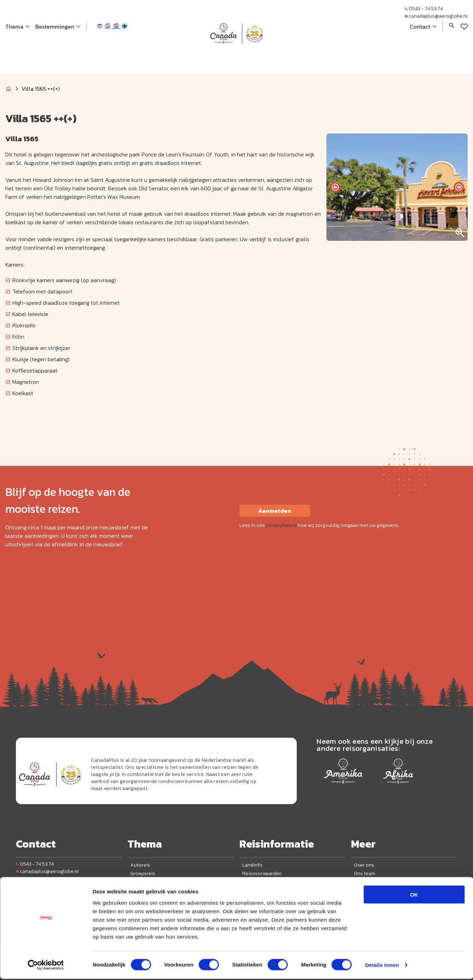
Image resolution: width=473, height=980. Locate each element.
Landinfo (252, 865)
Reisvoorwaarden (262, 874)
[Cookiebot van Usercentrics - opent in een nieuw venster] (46, 966)
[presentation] (335, 187)
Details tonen (382, 966)
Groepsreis (143, 874)
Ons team (365, 874)
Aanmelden (275, 511)
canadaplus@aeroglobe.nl (436, 16)
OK (414, 895)
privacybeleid (281, 525)
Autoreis (140, 865)
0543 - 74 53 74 (424, 9)
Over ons (364, 865)
